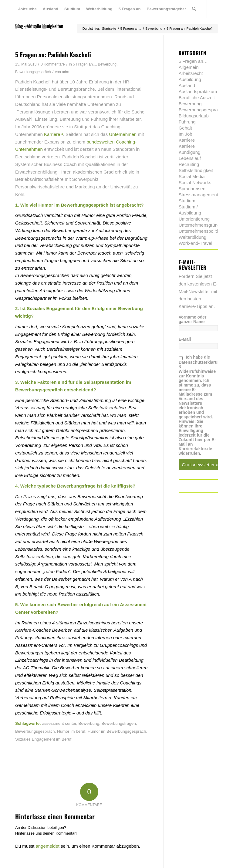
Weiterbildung (192, 237)
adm (66, 72)
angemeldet (48, 846)
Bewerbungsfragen (118, 723)
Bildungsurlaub (194, 116)
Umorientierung (194, 219)
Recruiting (189, 164)
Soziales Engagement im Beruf (43, 739)
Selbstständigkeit (196, 170)
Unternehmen (123, 134)
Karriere (187, 140)
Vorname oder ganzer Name (193, 319)
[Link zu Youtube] (44, 27)
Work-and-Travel (196, 243)
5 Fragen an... (84, 64)
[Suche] (194, 9)
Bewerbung (107, 64)
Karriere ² (54, 134)
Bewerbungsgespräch (33, 72)
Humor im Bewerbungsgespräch (117, 731)
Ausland (187, 85)
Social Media (192, 176)
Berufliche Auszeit (197, 98)
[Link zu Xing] (35, 27)
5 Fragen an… (193, 61)
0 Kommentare (53, 64)
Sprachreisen (192, 189)
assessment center (59, 723)
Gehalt (185, 128)
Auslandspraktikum (198, 91)
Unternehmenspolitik (199, 231)
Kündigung (190, 152)
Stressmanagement (198, 195)
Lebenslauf (190, 158)
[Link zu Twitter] (17, 27)
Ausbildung (190, 79)
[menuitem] (27, 9)
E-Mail (185, 339)
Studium (187, 201)
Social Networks (195, 182)
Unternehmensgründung (203, 225)
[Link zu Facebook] (26, 27)
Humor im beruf (71, 731)
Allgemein (189, 67)
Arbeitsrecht (191, 73)
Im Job (186, 134)
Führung (187, 122)
